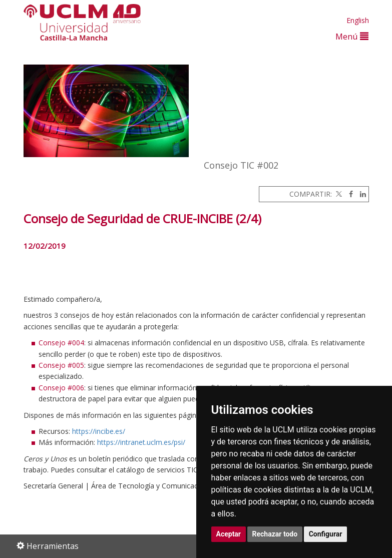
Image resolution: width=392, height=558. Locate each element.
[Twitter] (338, 194)
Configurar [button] (326, 534)
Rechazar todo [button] (275, 534)
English (358, 20)
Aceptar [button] (229, 534)
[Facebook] (348, 194)
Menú (352, 36)
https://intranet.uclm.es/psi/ (141, 442)
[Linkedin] (360, 194)
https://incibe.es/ (99, 431)
